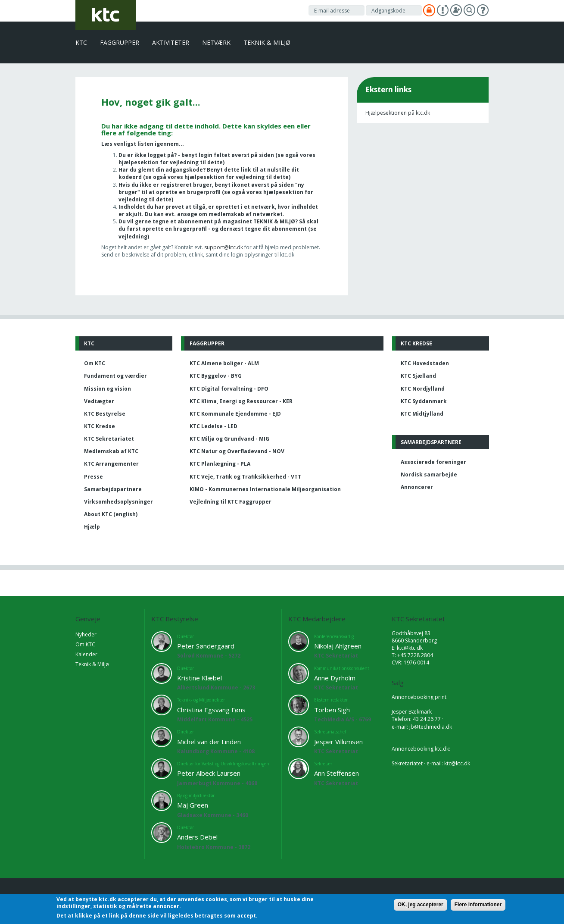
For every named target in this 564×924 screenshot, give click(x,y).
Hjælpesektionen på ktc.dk (398, 113)
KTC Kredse (100, 426)
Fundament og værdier (115, 376)
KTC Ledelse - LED (213, 426)
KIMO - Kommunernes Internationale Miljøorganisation (265, 489)
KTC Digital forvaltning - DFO (229, 389)
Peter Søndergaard (206, 646)
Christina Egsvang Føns (211, 710)
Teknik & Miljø (267, 42)
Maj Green (193, 805)
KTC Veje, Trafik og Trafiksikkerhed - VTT (245, 477)
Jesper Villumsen (338, 742)
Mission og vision (108, 389)
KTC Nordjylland (423, 389)
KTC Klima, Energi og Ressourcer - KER (241, 401)
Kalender (86, 654)
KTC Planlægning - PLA (220, 464)
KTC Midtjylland (422, 414)
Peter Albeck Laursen (209, 773)
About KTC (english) (111, 514)
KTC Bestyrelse (105, 414)
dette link (238, 170)
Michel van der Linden (209, 742)
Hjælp (92, 527)
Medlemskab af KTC (111, 451)
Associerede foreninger (433, 462)
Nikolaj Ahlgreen (338, 646)
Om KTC (95, 363)
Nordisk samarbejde (429, 475)
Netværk (216, 42)
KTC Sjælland (418, 376)
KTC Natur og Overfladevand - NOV (237, 451)
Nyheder (86, 634)
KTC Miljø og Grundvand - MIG (229, 439)
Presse (93, 477)
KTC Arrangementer (111, 464)
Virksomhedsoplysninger (118, 502)
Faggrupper (120, 42)
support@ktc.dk (224, 247)
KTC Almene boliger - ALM (224, 363)
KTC (81, 42)
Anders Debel (197, 837)
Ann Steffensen (337, 773)
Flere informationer (478, 905)
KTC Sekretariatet (109, 439)
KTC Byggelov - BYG (216, 376)
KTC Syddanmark (424, 401)
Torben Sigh (332, 710)
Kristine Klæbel (199, 678)
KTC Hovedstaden (425, 363)
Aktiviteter (171, 42)
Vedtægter (99, 401)
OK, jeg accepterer (421, 905)
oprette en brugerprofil (174, 229)
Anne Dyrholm (335, 678)
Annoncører (417, 487)
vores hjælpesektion (196, 177)
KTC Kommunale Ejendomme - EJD (235, 414)
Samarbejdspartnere (113, 489)
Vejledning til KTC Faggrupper (231, 502)
